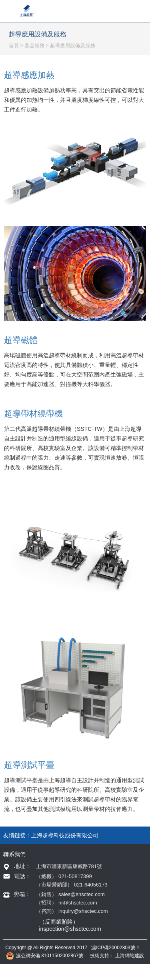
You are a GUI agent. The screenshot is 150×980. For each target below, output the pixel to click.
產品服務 (34, 46)
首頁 (14, 46)
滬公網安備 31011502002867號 (45, 956)
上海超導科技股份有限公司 (65, 835)
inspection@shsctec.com (70, 929)
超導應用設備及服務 (73, 46)
